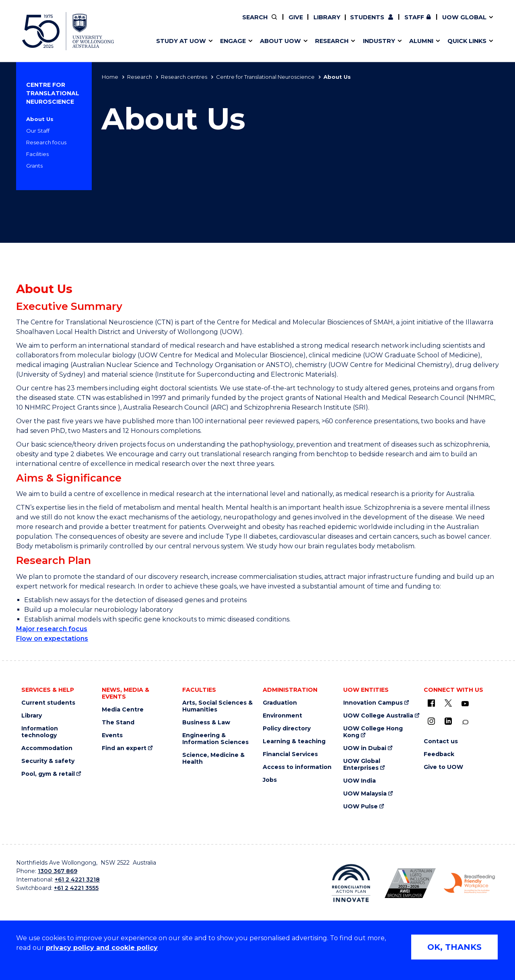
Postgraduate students (407, 23)
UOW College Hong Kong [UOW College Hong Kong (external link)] (373, 732)
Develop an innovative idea (193, 23)
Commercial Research (400, 23)
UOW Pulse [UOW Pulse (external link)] (360, 807)
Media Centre (123, 710)
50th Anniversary (401, 23)
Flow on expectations (52, 639)
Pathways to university (187, 23)
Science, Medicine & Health (213, 759)
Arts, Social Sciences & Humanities (217, 706)
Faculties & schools (181, 23)
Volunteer (299, 23)
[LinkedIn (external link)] (448, 721)
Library (327, 17)
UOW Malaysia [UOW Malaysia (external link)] (365, 794)
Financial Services (290, 754)
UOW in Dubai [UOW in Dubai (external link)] (365, 748)
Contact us (426, 23)
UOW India (359, 781)
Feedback (439, 754)
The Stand (118, 723)
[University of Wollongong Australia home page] (68, 31)
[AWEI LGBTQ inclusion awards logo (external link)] (410, 883)
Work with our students (300, 23)
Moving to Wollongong (292, 23)
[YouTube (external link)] (465, 704)
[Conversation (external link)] (465, 722)
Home (110, 77)
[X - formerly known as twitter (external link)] (448, 703)
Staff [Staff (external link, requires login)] (414, 17)
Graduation (280, 703)
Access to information (297, 767)
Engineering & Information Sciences (215, 739)
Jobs (270, 780)
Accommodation (47, 748)
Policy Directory (294, 23)
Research (140, 77)
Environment (282, 716)
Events (112, 735)
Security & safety (48, 761)
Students (367, 17)
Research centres (184, 77)
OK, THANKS (454, 947)
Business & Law (206, 723)
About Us (40, 119)
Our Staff (38, 131)
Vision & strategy (274, 23)
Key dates (167, 23)
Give (296, 17)
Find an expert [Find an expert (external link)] (300, 23)
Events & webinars (180, 23)
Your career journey (287, 23)
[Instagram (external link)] (431, 721)
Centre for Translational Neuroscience (265, 77)
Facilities (37, 154)
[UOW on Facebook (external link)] (431, 703)
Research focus (46, 142)
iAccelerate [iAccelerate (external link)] (408, 23)
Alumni (162, 23)
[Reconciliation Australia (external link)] (351, 883)
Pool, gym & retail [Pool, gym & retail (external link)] (48, 774)
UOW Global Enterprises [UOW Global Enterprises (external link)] (362, 765)
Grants (34, 166)
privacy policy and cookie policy (102, 948)
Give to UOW (443, 767)
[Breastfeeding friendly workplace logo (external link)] (469, 883)
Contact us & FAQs (405, 23)
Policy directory (287, 729)
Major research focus (52, 629)
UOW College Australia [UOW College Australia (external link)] (378, 716)
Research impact (178, 23)
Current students (48, 703)
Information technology (40, 732)
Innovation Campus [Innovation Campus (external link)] (373, 703)
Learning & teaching (294, 741)
